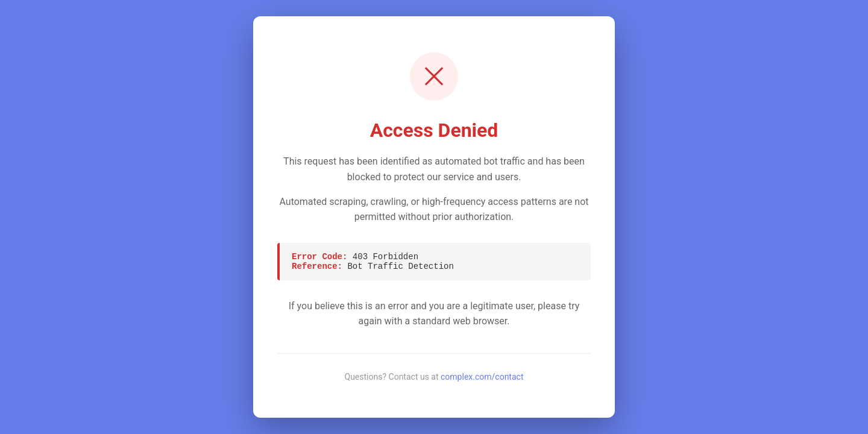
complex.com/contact (482, 377)
